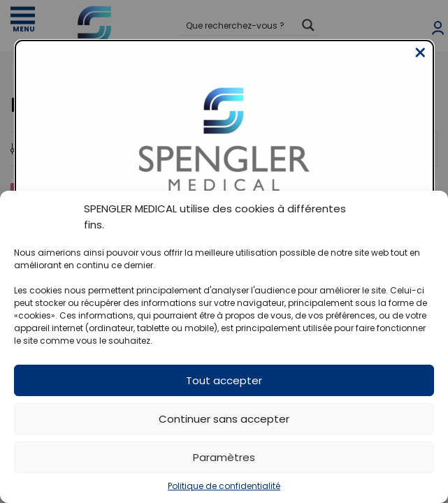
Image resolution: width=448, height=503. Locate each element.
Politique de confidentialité (224, 486)
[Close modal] (420, 64)
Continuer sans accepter (224, 419)
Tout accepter (224, 380)
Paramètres (224, 457)
